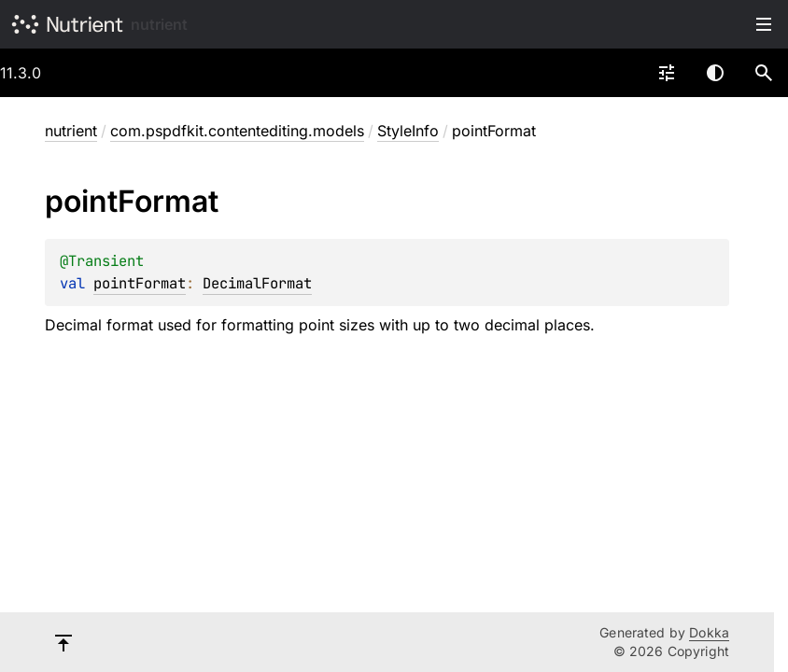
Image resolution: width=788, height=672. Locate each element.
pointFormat (140, 283)
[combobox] (667, 73)
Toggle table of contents (764, 24)
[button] (764, 73)
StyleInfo (408, 131)
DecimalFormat (257, 283)
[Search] (764, 73)
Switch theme (715, 73)
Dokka (709, 632)
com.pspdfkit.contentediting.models (237, 131)
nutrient (159, 24)
